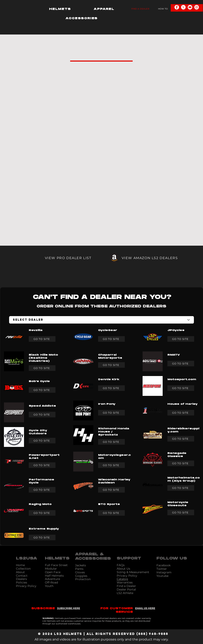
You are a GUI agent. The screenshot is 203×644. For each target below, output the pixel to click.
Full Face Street (56, 565)
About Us (123, 569)
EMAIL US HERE (145, 608)
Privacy (123, 576)
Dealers (21, 579)
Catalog (122, 579)
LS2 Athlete (125, 593)
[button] (60, 9)
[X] (183, 7)
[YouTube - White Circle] (190, 7)
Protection (83, 579)
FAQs (121, 565)
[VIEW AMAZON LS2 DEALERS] (145, 258)
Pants (79, 569)
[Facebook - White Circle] (177, 7)
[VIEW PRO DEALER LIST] (58, 258)
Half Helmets (54, 576)
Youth (49, 586)
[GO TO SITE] (42, 339)
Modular (51, 569)
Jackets (80, 565)
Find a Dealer (126, 586)
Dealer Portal (126, 589)
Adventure (52, 579)
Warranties (125, 582)
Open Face (53, 572)
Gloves (80, 572)
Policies (22, 582)
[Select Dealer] (101, 320)
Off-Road (51, 582)
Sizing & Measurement (133, 572)
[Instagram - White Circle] (197, 7)
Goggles (81, 576)
